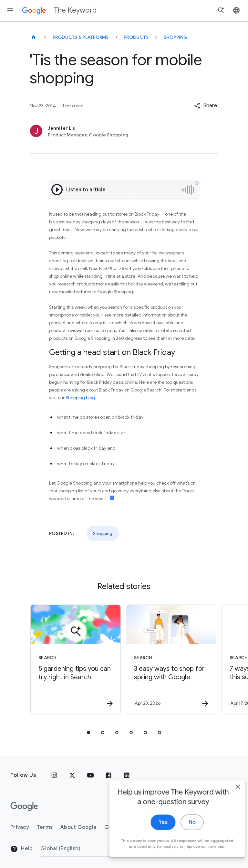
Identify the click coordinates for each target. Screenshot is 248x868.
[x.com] (72, 775)
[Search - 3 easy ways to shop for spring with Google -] (171, 659)
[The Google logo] (24, 807)
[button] (206, 106)
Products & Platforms (81, 37)
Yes (153, 829)
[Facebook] (108, 775)
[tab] (88, 733)
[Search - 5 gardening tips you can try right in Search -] (76, 659)
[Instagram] (54, 775)
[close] (228, 794)
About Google (78, 827)
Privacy (20, 827)
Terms (45, 827)
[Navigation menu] (10, 10)
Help (21, 849)
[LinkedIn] (127, 775)
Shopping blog (80, 398)
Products (136, 37)
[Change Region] (93, 849)
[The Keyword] (34, 37)
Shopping (176, 37)
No (182, 829)
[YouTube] (90, 775)
